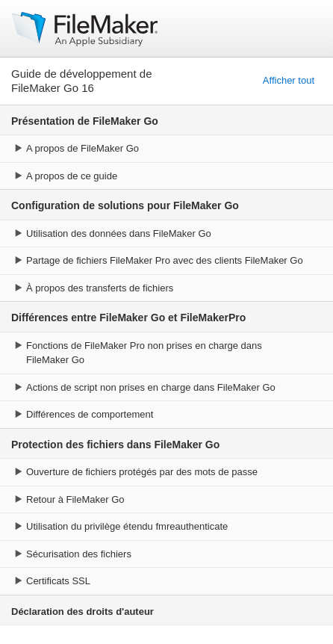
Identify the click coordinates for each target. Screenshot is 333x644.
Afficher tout (289, 80)
